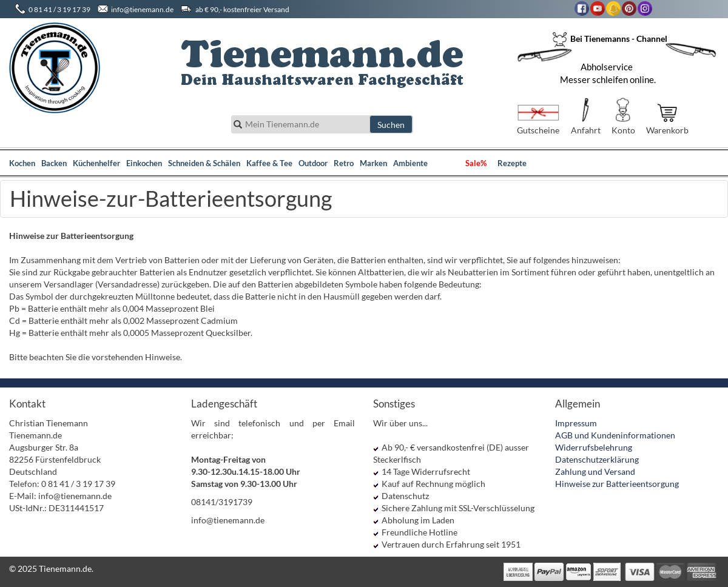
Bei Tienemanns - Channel (610, 39)
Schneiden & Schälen (204, 163)
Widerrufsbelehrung (594, 447)
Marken (373, 163)
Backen (54, 163)
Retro (344, 163)
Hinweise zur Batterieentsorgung (617, 484)
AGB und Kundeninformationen (615, 435)
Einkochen (144, 163)
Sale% (476, 163)
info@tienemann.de (142, 9)
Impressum (576, 423)
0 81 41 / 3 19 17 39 (59, 9)
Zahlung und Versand (595, 471)
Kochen (22, 163)
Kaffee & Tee (269, 163)
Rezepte (512, 163)
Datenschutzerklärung (597, 459)
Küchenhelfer (96, 163)
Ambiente (410, 163)
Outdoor (313, 163)
